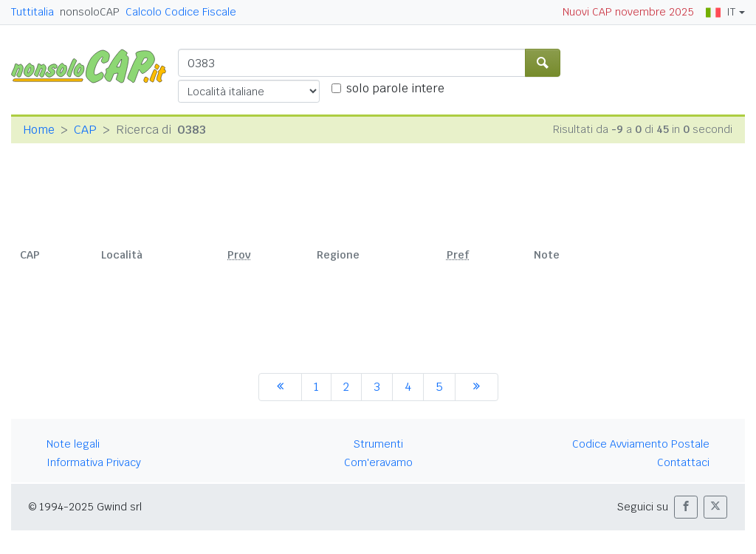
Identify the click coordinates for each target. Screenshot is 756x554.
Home (39, 130)
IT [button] (721, 12)
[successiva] (477, 387)
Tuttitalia (32, 12)
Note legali (73, 444)
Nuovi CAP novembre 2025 (628, 12)
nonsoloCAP (90, 12)
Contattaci (683, 462)
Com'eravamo (378, 462)
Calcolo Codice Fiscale (181, 12)
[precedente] (280, 387)
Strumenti (378, 444)
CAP (85, 130)
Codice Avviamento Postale (641, 444)
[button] (686, 507)
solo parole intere (395, 88)
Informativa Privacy (94, 462)
